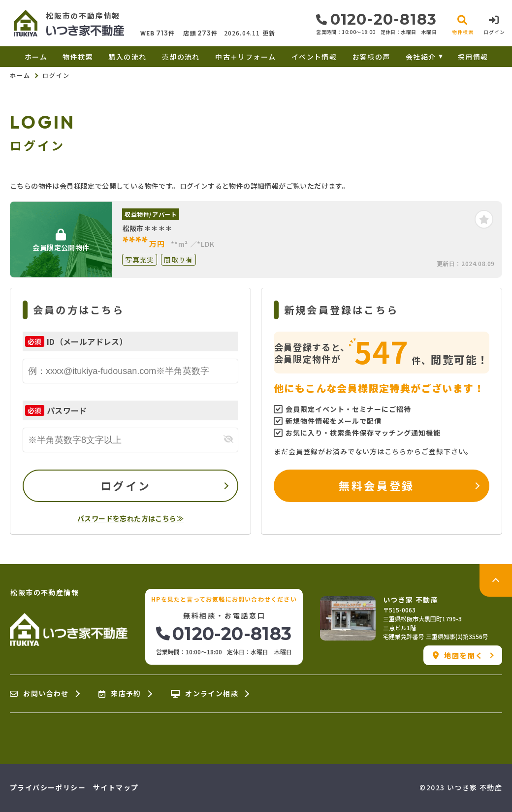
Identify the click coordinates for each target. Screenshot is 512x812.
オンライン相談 (205, 694)
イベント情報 (314, 57)
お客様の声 (371, 57)
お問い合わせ (39, 694)
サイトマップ (116, 787)
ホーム (36, 57)
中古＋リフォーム (245, 57)
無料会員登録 (376, 485)
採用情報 (473, 57)
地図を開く (458, 655)
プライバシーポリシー (48, 787)
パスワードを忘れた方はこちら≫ (130, 518)
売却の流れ (181, 57)
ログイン (126, 485)
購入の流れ (127, 57)
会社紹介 (421, 57)
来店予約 (120, 694)
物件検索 (78, 57)
